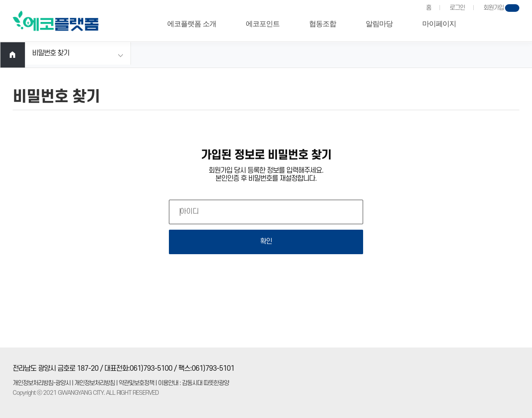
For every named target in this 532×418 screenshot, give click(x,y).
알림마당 (379, 24)
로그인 (457, 8)
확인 (266, 242)
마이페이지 (439, 24)
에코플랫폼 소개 (191, 24)
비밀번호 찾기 (51, 53)
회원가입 (494, 8)
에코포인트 (263, 24)
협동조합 (323, 24)
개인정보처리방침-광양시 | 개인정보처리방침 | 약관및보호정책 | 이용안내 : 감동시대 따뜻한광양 (121, 383)
